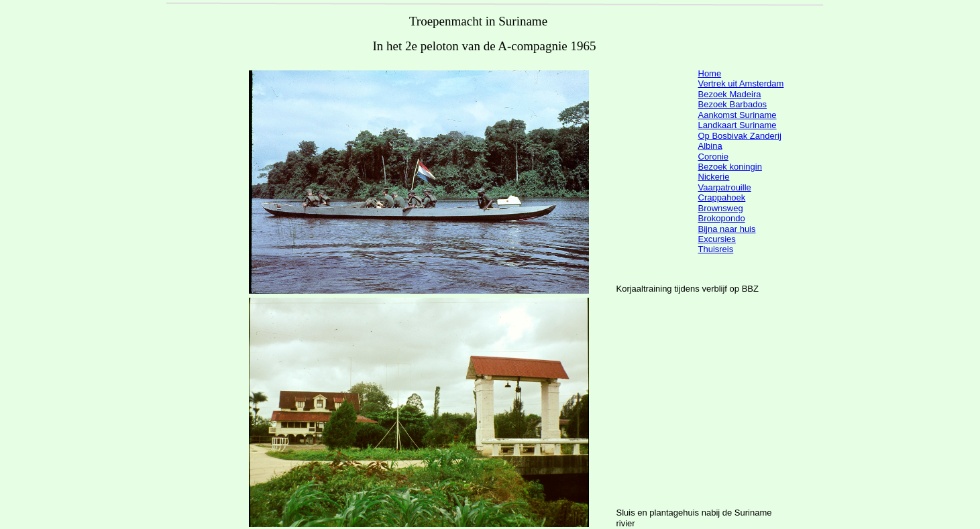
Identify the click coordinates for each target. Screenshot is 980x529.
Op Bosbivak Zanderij (740, 136)
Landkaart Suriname (738, 125)
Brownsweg (721, 208)
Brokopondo (722, 218)
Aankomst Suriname (738, 115)
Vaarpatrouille (725, 187)
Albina (710, 146)
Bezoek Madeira (730, 94)
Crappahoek (722, 197)
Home (710, 73)
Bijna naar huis (727, 229)
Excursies (717, 239)
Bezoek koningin (730, 167)
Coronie (714, 157)
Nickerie (714, 177)
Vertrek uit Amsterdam (741, 83)
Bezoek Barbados (733, 104)
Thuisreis (716, 249)
